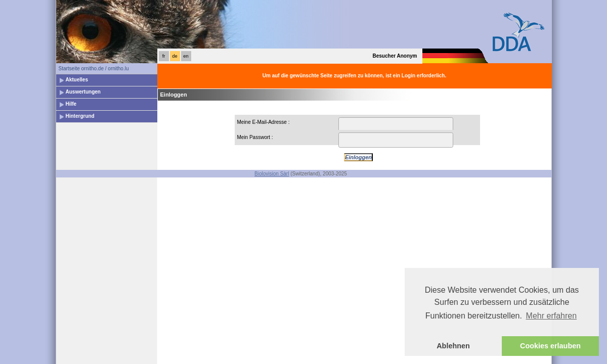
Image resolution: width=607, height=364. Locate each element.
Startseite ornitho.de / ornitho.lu (94, 69)
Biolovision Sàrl (272, 174)
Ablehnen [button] (453, 346)
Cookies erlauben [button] (550, 346)
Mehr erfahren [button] (552, 316)
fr (164, 56)
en (186, 56)
